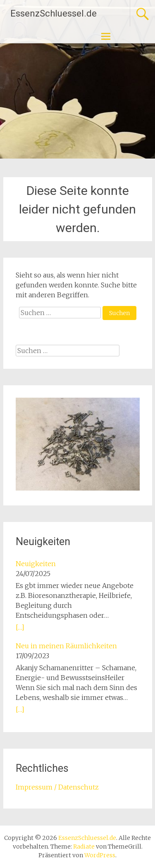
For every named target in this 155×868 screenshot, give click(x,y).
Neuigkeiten (36, 564)
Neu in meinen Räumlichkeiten (66, 646)
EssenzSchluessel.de (54, 13)
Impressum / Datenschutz (57, 787)
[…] (20, 627)
